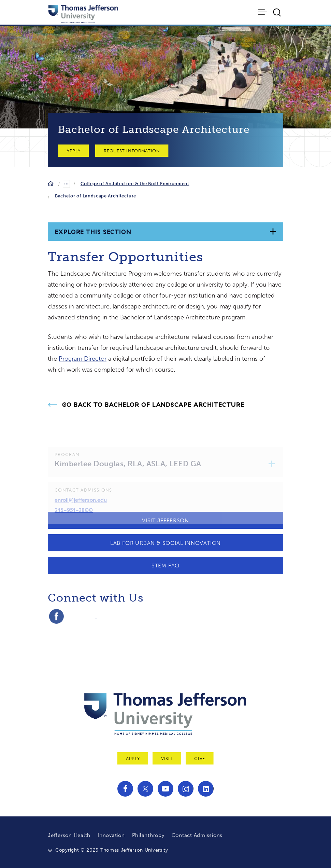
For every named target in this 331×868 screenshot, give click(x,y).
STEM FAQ (165, 566)
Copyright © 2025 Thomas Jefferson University (112, 850)
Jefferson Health (69, 835)
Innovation (111, 835)
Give (200, 759)
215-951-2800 (74, 516)
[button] (272, 470)
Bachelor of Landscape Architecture (96, 196)
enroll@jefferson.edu (81, 506)
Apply (73, 151)
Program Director (83, 359)
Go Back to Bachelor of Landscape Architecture (153, 405)
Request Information (132, 151)
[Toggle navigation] (263, 12)
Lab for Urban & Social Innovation (165, 543)
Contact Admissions (197, 835)
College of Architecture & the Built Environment (135, 184)
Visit (167, 759)
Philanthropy (148, 835)
